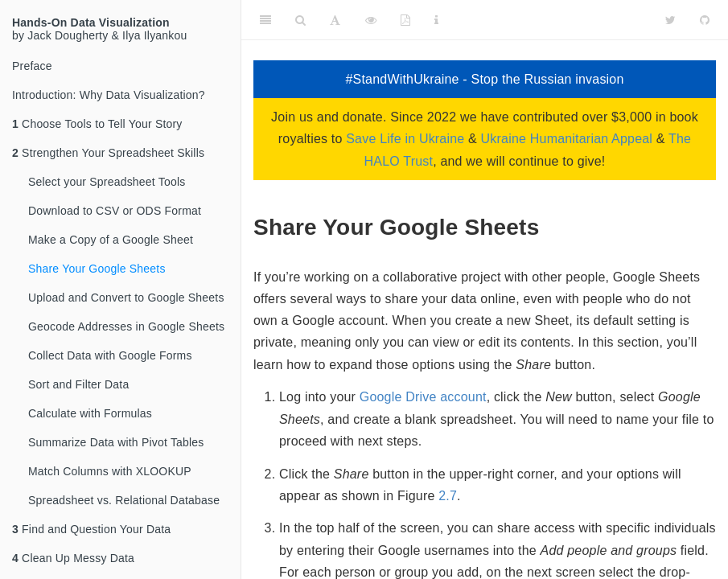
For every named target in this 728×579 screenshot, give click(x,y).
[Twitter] (670, 20)
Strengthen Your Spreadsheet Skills (108, 153)
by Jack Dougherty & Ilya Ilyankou (99, 29)
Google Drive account (423, 397)
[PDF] (405, 20)
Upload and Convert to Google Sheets (126, 298)
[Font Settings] (335, 20)
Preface (32, 66)
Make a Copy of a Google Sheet (111, 240)
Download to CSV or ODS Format (115, 211)
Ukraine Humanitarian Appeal (567, 139)
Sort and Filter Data (78, 384)
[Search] (300, 20)
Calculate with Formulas (90, 413)
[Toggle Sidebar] (265, 20)
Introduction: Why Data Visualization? (109, 95)
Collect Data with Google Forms (110, 355)
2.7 (448, 496)
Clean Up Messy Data (73, 558)
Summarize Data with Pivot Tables (116, 442)
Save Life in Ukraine (405, 139)
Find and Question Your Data (91, 529)
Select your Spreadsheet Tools (107, 182)
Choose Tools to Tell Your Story (97, 124)
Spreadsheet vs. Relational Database (124, 500)
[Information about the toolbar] (436, 20)
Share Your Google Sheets (97, 269)
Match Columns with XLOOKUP (110, 471)
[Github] (705, 20)
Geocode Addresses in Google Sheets (126, 326)
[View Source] (371, 20)
